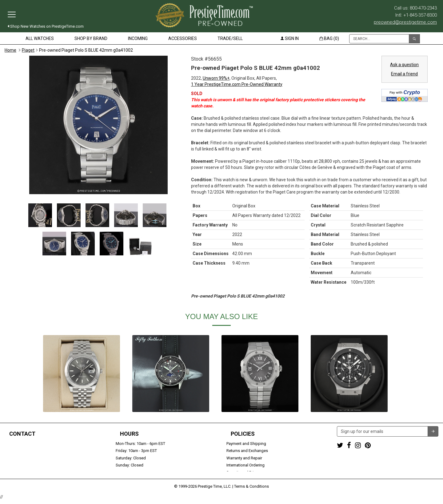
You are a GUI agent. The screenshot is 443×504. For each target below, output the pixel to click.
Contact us (14, 472)
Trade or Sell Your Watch (27, 465)
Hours (129, 434)
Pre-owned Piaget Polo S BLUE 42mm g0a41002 (86, 50)
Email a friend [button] (404, 74)
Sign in (290, 38)
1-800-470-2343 (19, 444)
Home (10, 50)
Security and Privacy (244, 472)
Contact (22, 434)
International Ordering (245, 465)
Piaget (28, 50)
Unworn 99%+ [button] (216, 78)
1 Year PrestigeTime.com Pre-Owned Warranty (237, 84)
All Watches (40, 38)
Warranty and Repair (244, 458)
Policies (243, 434)
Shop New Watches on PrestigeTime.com (46, 26)
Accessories (183, 38)
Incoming (138, 38)
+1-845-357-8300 (20, 451)
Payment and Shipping (246, 444)
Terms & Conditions (251, 490)
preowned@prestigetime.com (405, 22)
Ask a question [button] (404, 65)
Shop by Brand (91, 38)
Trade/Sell (230, 38)
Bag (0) (329, 38)
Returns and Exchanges (247, 451)
